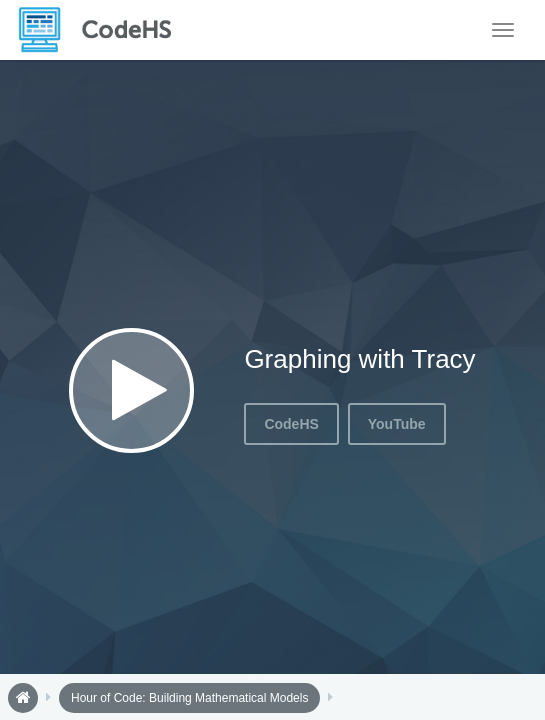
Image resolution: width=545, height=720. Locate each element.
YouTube (397, 424)
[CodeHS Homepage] (103, 30)
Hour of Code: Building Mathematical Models (189, 698)
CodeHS (291, 424)
